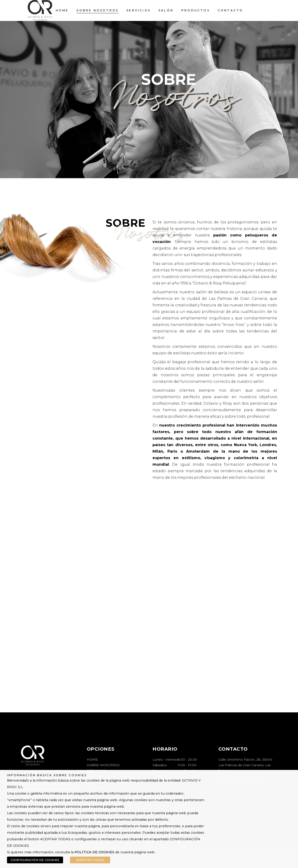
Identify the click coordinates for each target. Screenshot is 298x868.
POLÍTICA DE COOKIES (94, 852)
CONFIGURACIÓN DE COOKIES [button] (35, 860)
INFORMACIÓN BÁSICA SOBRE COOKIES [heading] (47, 775)
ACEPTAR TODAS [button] (90, 860)
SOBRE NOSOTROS (103, 765)
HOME (92, 759)
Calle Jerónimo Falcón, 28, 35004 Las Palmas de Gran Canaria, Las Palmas (245, 765)
